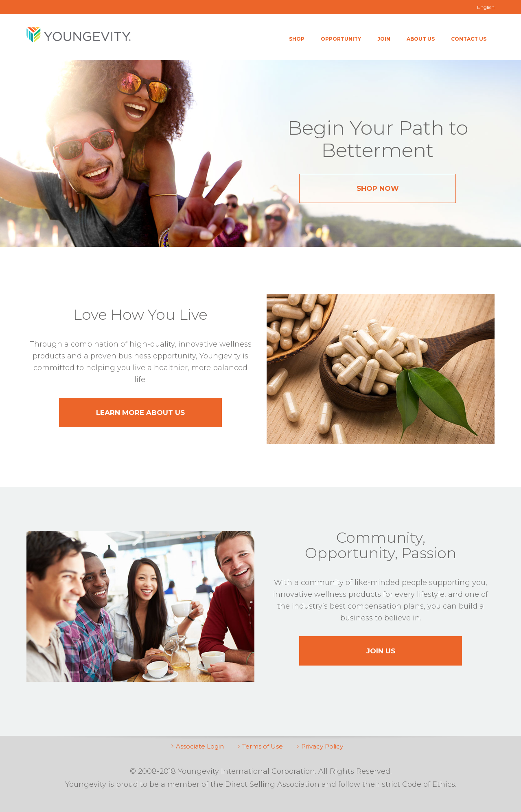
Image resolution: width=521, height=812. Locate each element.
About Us (421, 39)
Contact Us (469, 39)
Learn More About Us (140, 413)
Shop (297, 39)
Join (384, 39)
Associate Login (200, 746)
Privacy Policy (322, 746)
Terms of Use (263, 746)
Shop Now (378, 188)
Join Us (381, 651)
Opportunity (341, 39)
